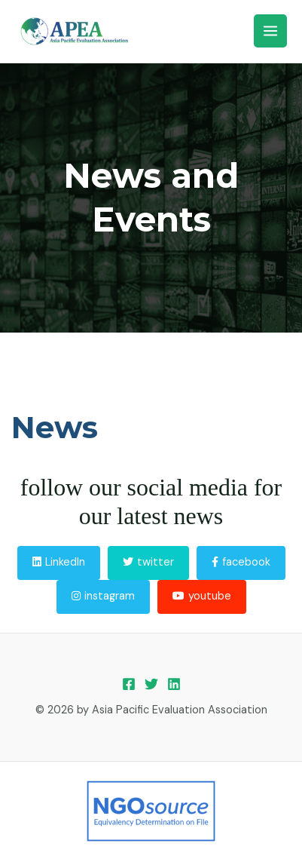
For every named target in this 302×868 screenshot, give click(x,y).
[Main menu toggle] (270, 31)
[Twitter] (151, 684)
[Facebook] (129, 684)
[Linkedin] (174, 684)
